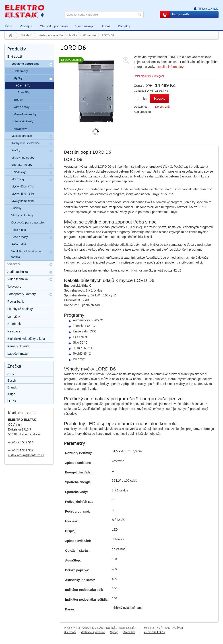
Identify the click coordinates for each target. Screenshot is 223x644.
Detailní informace (169, 67)
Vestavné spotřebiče (51, 35)
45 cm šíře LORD (154, 632)
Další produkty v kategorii (149, 76)
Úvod (11, 36)
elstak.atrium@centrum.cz (26, 455)
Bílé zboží (26, 35)
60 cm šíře (90, 35)
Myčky (73, 35)
